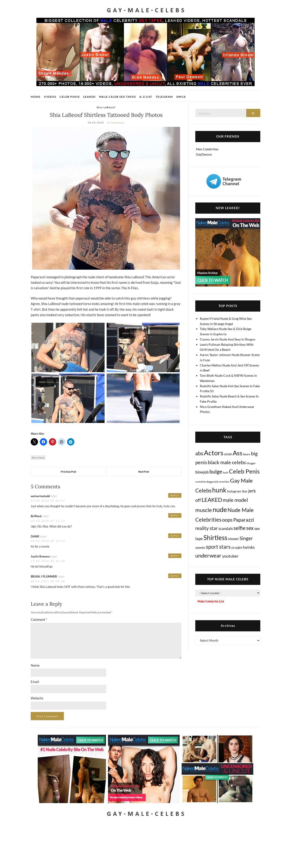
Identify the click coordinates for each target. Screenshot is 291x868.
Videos (50, 97)
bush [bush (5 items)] (226, 472)
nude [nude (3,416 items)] (220, 509)
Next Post (144, 472)
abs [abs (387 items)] (199, 453)
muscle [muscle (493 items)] (204, 510)
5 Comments (116, 123)
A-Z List (146, 97)
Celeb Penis (70, 97)
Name (35, 665)
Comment (39, 620)
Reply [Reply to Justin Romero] (175, 556)
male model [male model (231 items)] (235, 500)
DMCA (181, 97)
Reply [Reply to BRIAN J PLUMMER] (175, 576)
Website (37, 698)
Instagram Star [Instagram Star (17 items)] (237, 491)
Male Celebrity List (211, 601)
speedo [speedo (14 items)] (200, 547)
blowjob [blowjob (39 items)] (202, 472)
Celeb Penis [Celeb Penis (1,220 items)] (244, 471)
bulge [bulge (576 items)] (216, 471)
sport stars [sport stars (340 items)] (218, 547)
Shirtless (38, 458)
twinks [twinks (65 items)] (249, 547)
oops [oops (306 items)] (227, 520)
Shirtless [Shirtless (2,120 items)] (215, 538)
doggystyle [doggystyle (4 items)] (213, 482)
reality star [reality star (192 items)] (207, 528)
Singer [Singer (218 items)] (246, 538)
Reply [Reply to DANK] (175, 536)
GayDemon (204, 154)
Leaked (89, 97)
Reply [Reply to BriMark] (175, 515)
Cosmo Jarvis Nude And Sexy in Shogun (228, 339)
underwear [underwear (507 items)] (208, 556)
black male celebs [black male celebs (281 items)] (227, 462)
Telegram (164, 97)
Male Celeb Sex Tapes (118, 97)
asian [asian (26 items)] (228, 454)
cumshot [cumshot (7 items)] (201, 482)
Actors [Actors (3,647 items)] (214, 453)
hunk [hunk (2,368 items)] (219, 490)
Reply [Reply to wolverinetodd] (175, 495)
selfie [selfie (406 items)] (240, 528)
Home (36, 97)
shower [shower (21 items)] (233, 539)
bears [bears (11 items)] (247, 454)
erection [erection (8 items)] (224, 482)
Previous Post (68, 472)
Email (35, 682)
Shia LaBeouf (106, 107)
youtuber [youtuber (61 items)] (230, 556)
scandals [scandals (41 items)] (226, 529)
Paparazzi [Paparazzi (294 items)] (244, 520)
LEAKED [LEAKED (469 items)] (212, 500)
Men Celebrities (207, 149)
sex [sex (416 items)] (250, 528)
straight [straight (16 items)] (237, 547)
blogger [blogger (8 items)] (251, 463)
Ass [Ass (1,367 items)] (238, 453)
